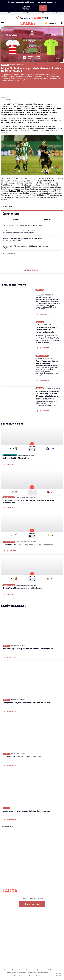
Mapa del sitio (17, 970)
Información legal (43, 972)
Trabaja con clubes (54, 970)
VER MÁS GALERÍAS (8, 827)
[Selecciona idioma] (51, 23)
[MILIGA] (61, 23)
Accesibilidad (32, 972)
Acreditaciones (27, 970)
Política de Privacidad (21, 976)
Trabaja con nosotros (40, 970)
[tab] (17, 219)
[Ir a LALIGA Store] (32, 18)
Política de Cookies (35, 976)
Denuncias (7, 970)
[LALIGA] (28, 23)
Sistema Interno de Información (16, 972)
